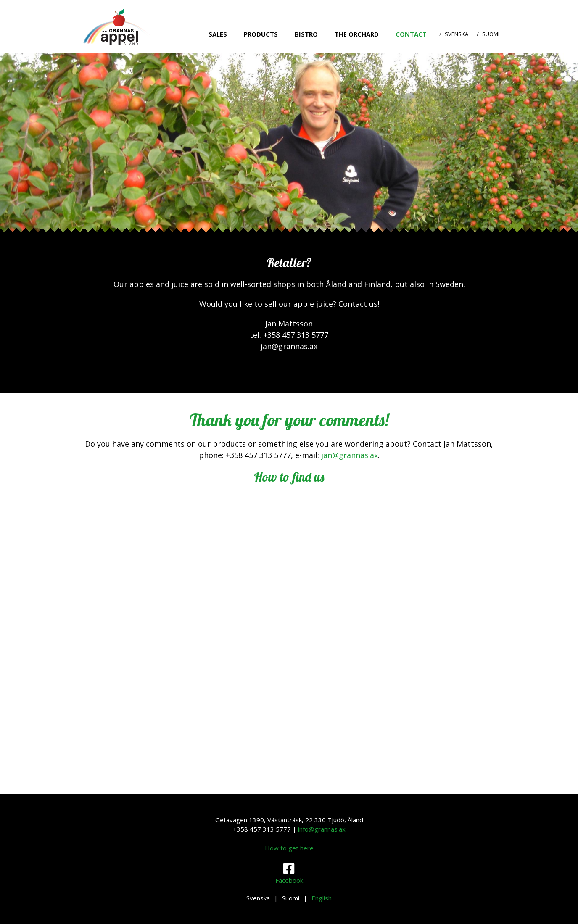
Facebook (289, 873)
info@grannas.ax (322, 829)
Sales (218, 34)
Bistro (306, 34)
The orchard (357, 34)
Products (261, 34)
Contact (411, 34)
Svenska (457, 34)
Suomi (491, 34)
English (322, 898)
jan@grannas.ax (350, 455)
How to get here (289, 848)
